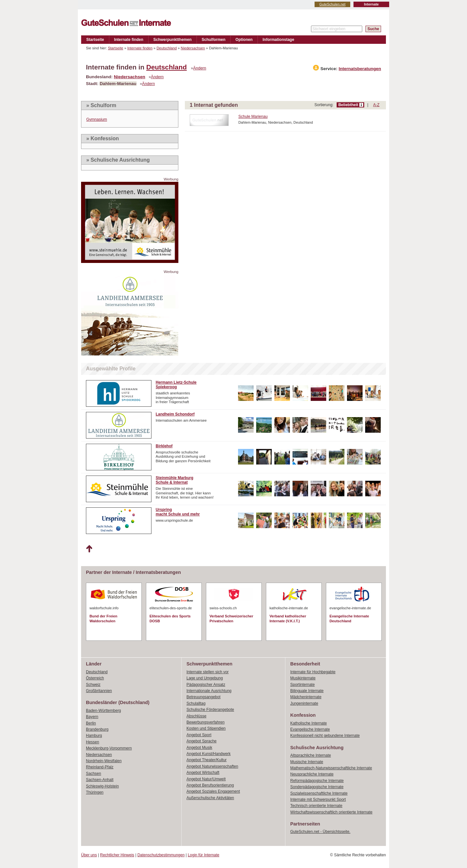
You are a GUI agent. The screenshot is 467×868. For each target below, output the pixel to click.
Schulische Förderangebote (210, 710)
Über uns (89, 855)
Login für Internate (204, 855)
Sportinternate (302, 685)
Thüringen (95, 792)
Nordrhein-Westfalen (104, 761)
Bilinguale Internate (307, 691)
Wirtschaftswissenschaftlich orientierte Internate (331, 812)
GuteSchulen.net (332, 4)
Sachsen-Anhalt (100, 780)
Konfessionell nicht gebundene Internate (325, 736)
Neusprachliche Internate (312, 774)
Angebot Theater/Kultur (207, 760)
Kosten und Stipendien (206, 728)
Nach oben (89, 549)
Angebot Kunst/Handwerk (209, 754)
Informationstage (278, 40)
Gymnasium (97, 119)
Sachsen (94, 774)
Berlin (91, 723)
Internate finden (129, 40)
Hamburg (94, 736)
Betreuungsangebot (204, 697)
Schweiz (93, 685)
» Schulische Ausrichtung (118, 160)
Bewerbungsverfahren (205, 722)
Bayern (92, 717)
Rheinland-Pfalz (100, 767)
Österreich (95, 678)
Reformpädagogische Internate (317, 781)
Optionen (244, 40)
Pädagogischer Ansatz (206, 685)
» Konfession (102, 138)
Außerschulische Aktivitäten (210, 798)
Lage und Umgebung (205, 678)
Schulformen (214, 40)
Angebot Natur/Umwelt (206, 779)
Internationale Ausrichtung (209, 691)
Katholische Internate (309, 723)
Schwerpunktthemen (173, 40)
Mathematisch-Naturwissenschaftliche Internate (331, 768)
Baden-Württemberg (103, 711)
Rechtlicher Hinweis (117, 855)
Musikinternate (303, 678)
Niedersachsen (193, 48)
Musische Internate (307, 762)
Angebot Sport (199, 735)
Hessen (93, 742)
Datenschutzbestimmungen (161, 855)
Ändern (200, 68)
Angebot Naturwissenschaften (212, 766)
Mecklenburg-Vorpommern (109, 748)
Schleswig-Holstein (102, 786)
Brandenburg (97, 729)
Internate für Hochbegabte (313, 672)
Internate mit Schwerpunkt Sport (318, 800)
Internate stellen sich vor (208, 672)
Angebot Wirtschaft (203, 773)
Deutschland (167, 48)
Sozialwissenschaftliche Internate (319, 793)
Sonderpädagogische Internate (317, 787)
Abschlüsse (196, 716)
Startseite (95, 40)
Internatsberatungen (360, 69)
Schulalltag (196, 703)
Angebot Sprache (202, 741)
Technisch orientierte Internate (316, 806)
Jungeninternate (304, 703)
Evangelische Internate (310, 729)
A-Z (376, 105)
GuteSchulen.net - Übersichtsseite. (320, 832)
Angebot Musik (199, 748)
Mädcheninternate (306, 697)
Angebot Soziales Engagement (213, 791)
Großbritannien (99, 691)
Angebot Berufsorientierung (210, 785)
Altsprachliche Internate (311, 755)
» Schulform (101, 105)
